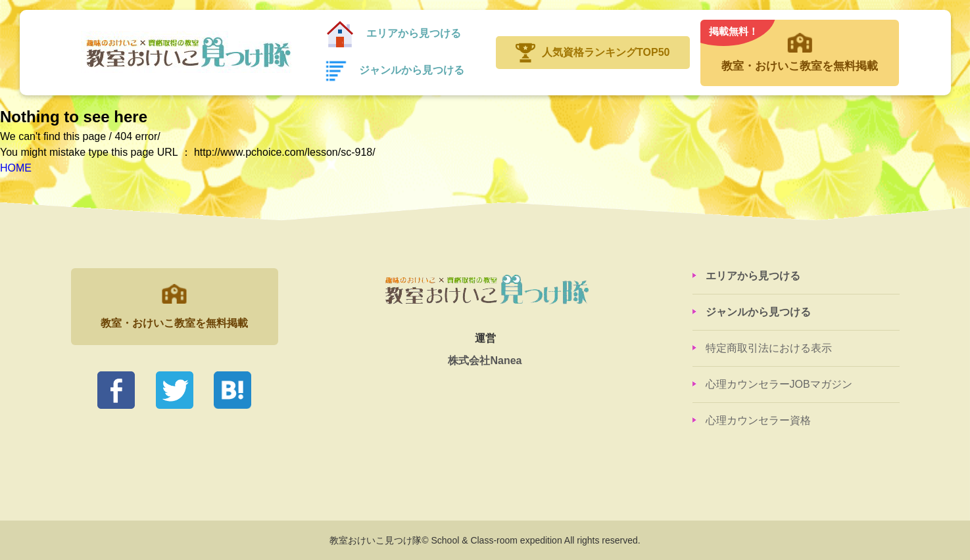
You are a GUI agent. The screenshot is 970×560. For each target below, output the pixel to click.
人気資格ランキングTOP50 (606, 52)
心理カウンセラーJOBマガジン (779, 384)
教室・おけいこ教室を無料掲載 (800, 46)
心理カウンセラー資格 (758, 420)
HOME (16, 168)
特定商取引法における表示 (769, 348)
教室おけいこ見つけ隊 (187, 53)
